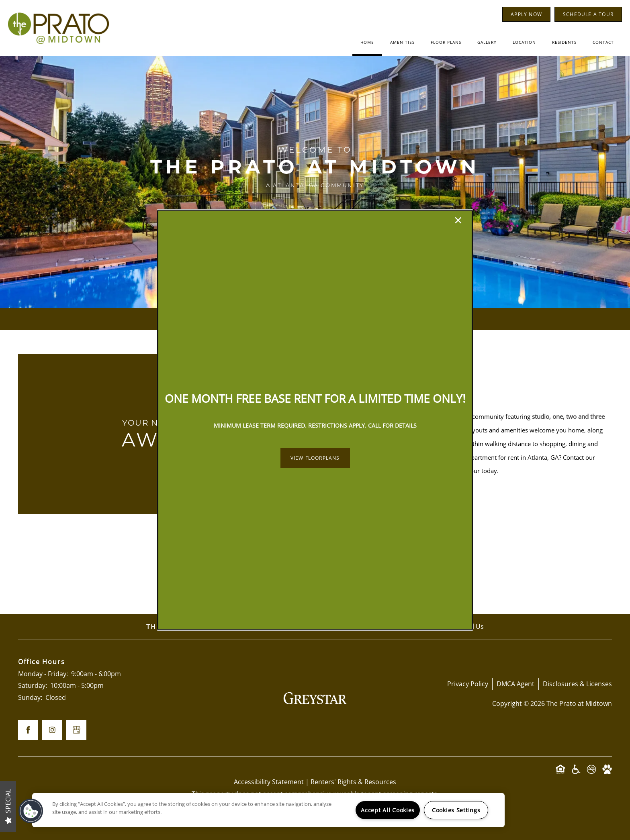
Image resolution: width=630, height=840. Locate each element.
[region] (268, 810)
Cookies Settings (456, 810)
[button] (315, 458)
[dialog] (315, 420)
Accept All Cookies (388, 810)
